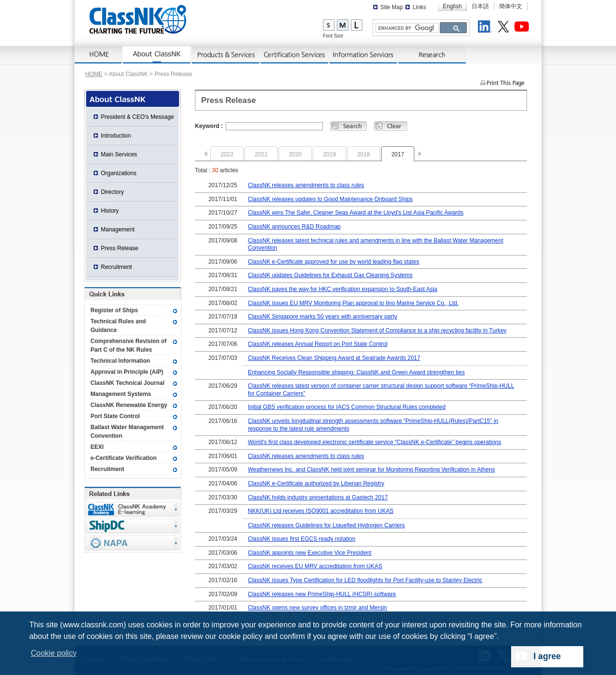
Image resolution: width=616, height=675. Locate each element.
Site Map (391, 7)
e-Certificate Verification (123, 458)
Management (118, 229)
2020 (295, 154)
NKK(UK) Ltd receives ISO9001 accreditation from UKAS (321, 511)
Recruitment (117, 267)
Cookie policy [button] (54, 653)
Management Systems (121, 394)
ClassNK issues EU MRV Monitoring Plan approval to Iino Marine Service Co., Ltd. (353, 303)
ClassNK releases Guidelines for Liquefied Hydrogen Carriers (326, 525)
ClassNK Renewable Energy (129, 405)
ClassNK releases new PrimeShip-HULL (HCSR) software (322, 594)
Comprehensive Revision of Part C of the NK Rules (128, 345)
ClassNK (138, 19)
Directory (113, 192)
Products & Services (226, 55)
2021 (261, 154)
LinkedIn (487, 28)
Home (99, 55)
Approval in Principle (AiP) (127, 372)
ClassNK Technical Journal (128, 383)
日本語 (480, 6)
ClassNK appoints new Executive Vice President (310, 553)
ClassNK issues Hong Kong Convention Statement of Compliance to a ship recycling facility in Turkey (377, 331)
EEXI (97, 447)
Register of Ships (114, 310)
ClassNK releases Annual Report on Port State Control (318, 344)
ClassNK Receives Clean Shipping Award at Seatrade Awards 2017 (334, 358)
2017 (398, 154)
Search (348, 126)
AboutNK (157, 55)
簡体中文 (511, 6)
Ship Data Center (133, 526)
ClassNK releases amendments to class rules (306, 185)
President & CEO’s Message (138, 117)
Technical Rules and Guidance (118, 326)
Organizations (119, 173)
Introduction (116, 136)
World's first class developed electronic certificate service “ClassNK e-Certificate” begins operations (374, 442)
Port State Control (115, 416)
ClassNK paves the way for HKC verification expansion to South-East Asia (343, 289)
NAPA (133, 543)
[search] (406, 28)
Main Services (119, 154)
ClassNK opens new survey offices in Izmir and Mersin (317, 608)
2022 (227, 154)
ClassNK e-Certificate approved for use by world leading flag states (334, 262)
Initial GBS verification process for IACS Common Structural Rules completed (347, 407)
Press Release (120, 248)
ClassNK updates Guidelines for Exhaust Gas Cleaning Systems (330, 275)
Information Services (364, 55)
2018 (364, 154)
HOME (94, 74)
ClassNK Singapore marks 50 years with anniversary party (322, 317)
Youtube (523, 28)
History (110, 211)
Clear (391, 126)
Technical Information (120, 361)
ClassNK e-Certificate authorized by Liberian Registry (316, 484)
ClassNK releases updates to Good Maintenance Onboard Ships (330, 199)
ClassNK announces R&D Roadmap (294, 227)
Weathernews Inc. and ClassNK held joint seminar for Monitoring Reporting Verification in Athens (371, 470)
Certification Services (295, 55)
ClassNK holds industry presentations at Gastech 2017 (318, 497)
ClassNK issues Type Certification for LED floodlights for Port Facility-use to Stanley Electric (365, 580)
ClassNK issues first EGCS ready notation (302, 539)
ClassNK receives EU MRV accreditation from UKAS (315, 566)
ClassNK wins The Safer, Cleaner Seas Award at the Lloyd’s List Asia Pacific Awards (356, 213)
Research (432, 55)
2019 (329, 154)
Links (419, 7)
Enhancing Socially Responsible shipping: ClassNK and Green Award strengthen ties (356, 372)
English (452, 6)
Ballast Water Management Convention (127, 432)
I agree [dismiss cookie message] (547, 656)
